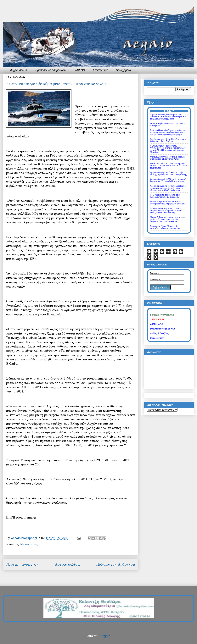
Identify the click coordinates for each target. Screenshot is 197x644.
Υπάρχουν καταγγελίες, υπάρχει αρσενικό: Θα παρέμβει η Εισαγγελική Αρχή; (168, 158)
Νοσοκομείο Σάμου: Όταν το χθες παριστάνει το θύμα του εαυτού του (165, 227)
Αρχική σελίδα (19, 70)
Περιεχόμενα (123, 70)
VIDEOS (80, 70)
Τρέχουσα (154, 273)
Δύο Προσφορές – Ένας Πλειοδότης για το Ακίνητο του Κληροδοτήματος (168, 140)
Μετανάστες (29, 544)
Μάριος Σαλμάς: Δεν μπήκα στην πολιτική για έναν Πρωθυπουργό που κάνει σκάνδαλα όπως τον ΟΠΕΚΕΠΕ (168, 219)
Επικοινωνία (100, 70)
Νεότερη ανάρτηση (22, 564)
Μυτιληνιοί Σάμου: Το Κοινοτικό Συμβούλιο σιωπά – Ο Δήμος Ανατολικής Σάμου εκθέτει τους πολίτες (169, 166)
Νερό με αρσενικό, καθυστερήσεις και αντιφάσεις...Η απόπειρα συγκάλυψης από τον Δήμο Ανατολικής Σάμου (168, 117)
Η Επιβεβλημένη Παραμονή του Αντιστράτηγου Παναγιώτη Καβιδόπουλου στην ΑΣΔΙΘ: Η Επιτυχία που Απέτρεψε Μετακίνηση (168, 149)
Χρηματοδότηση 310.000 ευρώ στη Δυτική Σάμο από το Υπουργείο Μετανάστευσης (168, 180)
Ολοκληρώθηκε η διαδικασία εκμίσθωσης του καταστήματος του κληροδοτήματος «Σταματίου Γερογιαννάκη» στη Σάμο (168, 132)
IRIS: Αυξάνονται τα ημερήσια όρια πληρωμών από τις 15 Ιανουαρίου (165, 196)
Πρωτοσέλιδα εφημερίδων (51, 70)
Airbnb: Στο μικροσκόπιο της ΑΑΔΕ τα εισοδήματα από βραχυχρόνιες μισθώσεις (168, 203)
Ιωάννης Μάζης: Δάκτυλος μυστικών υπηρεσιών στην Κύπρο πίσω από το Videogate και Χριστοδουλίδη (166, 211)
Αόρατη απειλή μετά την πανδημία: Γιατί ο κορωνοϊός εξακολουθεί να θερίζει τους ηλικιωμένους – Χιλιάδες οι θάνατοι (168, 188)
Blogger (104, 636)
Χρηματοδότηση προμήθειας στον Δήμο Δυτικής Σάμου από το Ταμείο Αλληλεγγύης (168, 174)
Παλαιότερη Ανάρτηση (115, 564)
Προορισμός (155, 279)
